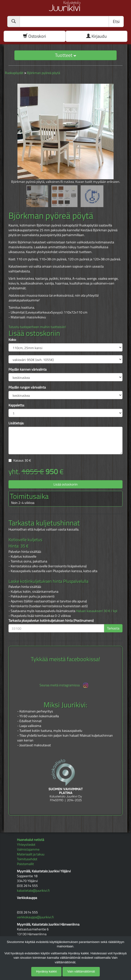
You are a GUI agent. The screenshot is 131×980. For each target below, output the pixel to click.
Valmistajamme (28, 849)
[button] (17, 130)
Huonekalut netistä (31, 840)
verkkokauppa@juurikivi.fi (35, 917)
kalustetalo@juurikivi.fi (33, 890)
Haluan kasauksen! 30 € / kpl (97, 611)
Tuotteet (65, 55)
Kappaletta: (16, 405)
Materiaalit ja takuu (31, 854)
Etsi (116, 21)
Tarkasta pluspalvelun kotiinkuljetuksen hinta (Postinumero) (51, 621)
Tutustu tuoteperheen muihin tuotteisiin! (37, 327)
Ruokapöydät (14, 73)
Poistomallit (25, 864)
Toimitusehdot (27, 859)
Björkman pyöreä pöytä (43, 73)
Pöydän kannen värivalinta (27, 369)
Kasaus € (22, 460)
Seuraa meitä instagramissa (64, 685)
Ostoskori (35, 36)
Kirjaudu (96, 36)
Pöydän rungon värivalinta (27, 387)
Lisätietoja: (16, 423)
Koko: (12, 340)
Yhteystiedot (26, 844)
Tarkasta (113, 628)
